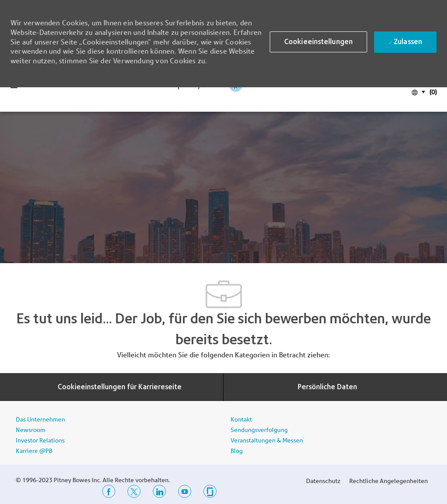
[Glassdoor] (210, 491)
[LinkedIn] (159, 491)
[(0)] (432, 91)
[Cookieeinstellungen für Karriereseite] (120, 387)
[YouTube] (185, 491)
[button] (318, 42)
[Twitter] (134, 491)
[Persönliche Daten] (327, 387)
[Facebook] (109, 491)
